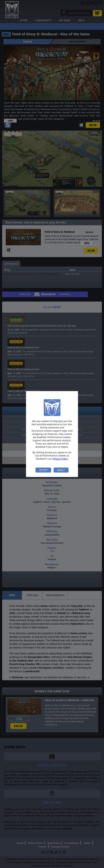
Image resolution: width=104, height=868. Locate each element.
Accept (43, 470)
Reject (61, 470)
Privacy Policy (60, 459)
